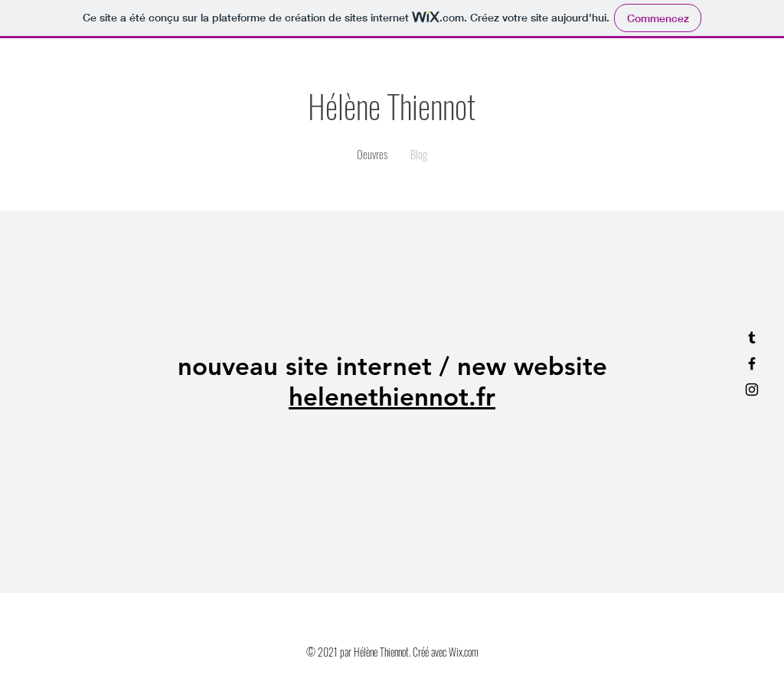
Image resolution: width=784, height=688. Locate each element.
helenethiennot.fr (392, 396)
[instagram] (752, 390)
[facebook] (752, 364)
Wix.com (464, 652)
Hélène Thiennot (392, 106)
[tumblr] (752, 337)
